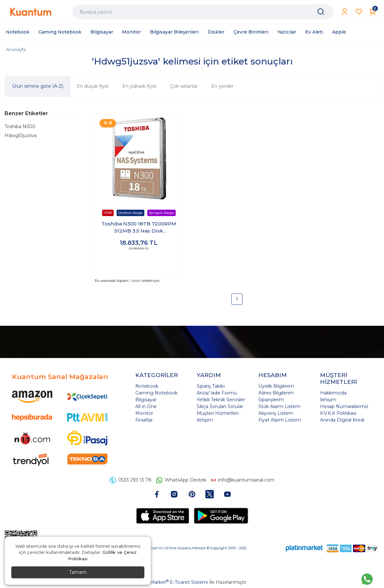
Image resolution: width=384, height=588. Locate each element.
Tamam (78, 572)
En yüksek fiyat (140, 86)
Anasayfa (16, 49)
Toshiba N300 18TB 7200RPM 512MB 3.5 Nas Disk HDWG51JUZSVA (139, 228)
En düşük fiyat (93, 86)
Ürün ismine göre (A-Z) (38, 86)
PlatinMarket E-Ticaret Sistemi (172, 582)
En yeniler (222, 86)
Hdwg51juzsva (21, 135)
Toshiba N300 (20, 126)
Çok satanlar (184, 86)
